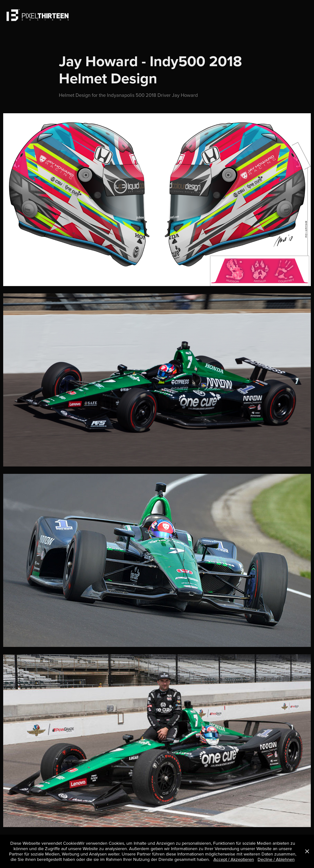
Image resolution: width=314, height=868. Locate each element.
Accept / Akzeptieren (234, 859)
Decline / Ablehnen (276, 859)
